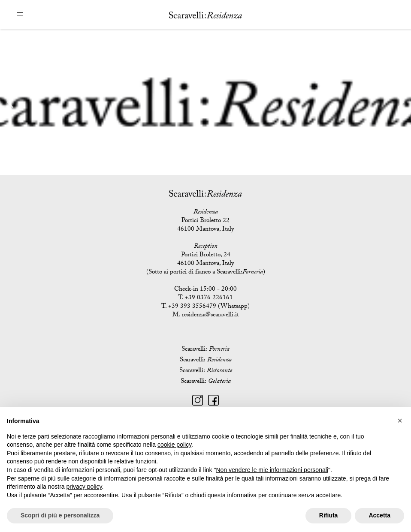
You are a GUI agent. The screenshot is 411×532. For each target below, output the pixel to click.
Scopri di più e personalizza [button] (60, 515)
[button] (400, 421)
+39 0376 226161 (209, 298)
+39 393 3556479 (192, 307)
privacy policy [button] (84, 487)
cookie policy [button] (174, 445)
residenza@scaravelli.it (210, 316)
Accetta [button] (379, 515)
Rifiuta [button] (329, 515)
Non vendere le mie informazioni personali (272, 470)
